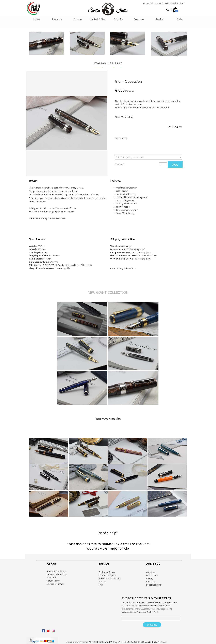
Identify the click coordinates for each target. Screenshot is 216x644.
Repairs (102, 579)
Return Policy (53, 579)
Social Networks (154, 583)
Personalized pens (107, 573)
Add (175, 164)
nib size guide (175, 126)
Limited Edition (98, 19)
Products (57, 19)
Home (36, 19)
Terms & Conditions (56, 569)
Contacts (151, 579)
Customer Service (107, 570)
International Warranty (110, 576)
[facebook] (43, 629)
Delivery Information (57, 572)
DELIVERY (180, 3)
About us (151, 570)
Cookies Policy (153, 610)
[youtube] (48, 629)
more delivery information (123, 266)
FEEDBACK (148, 3)
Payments (51, 575)
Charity (150, 576)
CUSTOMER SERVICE (161, 3)
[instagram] (53, 629)
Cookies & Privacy (55, 582)
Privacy (140, 610)
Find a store (152, 573)
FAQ (173, 3)
